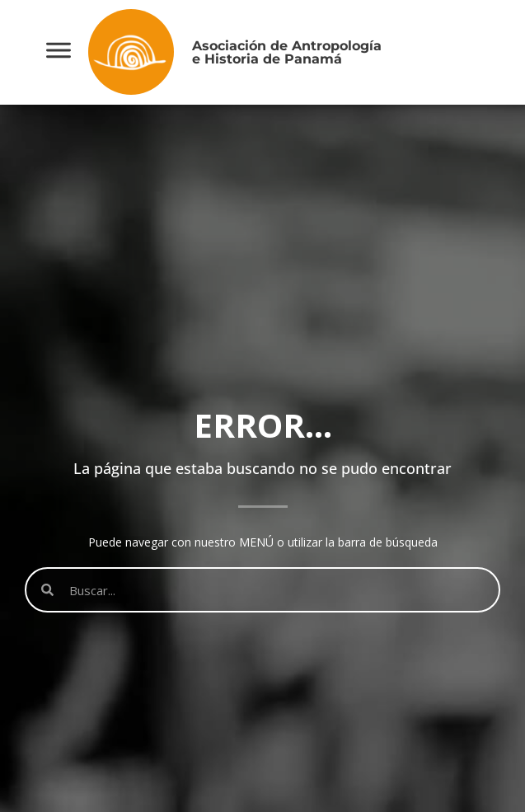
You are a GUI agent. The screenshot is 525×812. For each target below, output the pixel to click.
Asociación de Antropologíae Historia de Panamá (287, 52)
